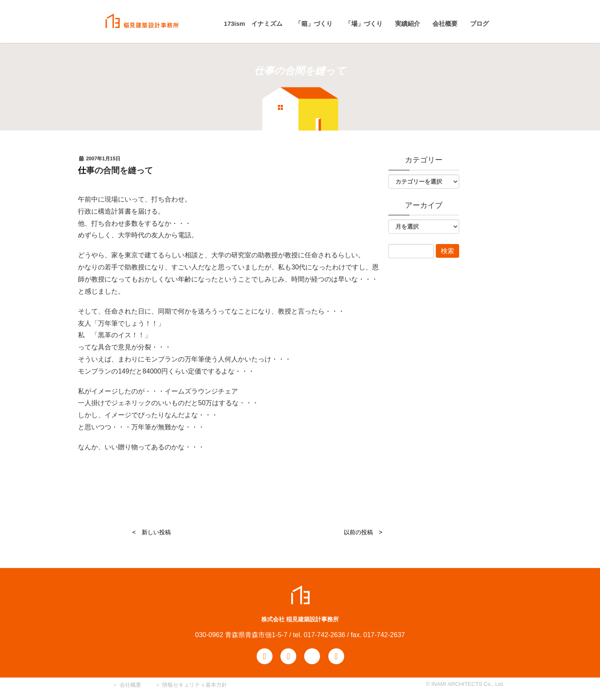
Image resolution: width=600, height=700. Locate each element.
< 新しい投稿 (151, 532)
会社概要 (130, 685)
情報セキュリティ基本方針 (195, 685)
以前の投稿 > (363, 532)
